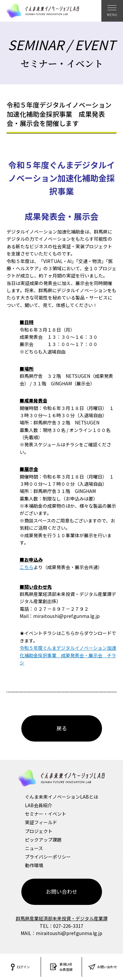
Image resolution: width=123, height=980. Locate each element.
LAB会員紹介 (39, 805)
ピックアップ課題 (43, 840)
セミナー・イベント (46, 814)
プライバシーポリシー (48, 857)
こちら (27, 567)
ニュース (34, 848)
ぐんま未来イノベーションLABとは (61, 797)
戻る (62, 728)
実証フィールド (41, 822)
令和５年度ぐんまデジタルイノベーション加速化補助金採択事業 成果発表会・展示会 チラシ (68, 655)
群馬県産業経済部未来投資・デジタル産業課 (62, 918)
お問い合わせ (62, 891)
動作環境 (34, 865)
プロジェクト (39, 831)
